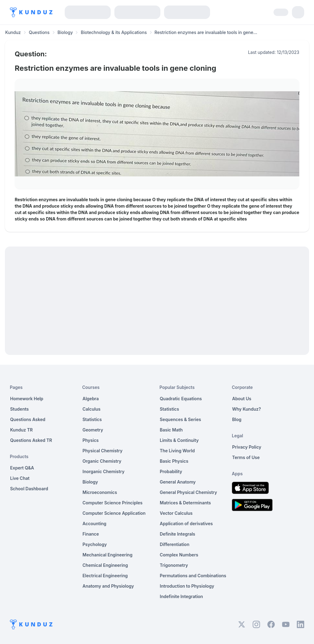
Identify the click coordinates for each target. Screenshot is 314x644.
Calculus (92, 409)
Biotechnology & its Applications (114, 32)
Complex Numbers (179, 555)
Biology (65, 32)
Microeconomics (100, 492)
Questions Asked (28, 419)
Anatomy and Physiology (108, 586)
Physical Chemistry (103, 451)
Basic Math (171, 430)
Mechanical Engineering (107, 555)
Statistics (92, 419)
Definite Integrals (178, 534)
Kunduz (13, 32)
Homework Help (27, 399)
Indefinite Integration (181, 596)
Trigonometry (174, 565)
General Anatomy (178, 482)
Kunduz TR (21, 430)
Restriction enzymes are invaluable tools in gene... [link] (206, 32)
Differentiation (174, 544)
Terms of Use (246, 457)
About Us (242, 399)
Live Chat (20, 478)
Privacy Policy (247, 447)
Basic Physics (174, 461)
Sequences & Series (180, 419)
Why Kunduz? (247, 409)
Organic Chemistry (102, 461)
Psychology (95, 544)
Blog (237, 419)
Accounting (94, 523)
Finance (91, 534)
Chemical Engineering (105, 565)
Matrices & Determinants (185, 503)
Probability (171, 471)
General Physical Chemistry (188, 492)
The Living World (177, 451)
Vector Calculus (176, 513)
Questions (39, 32)
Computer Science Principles (113, 503)
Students (19, 409)
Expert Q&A (22, 468)
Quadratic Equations (181, 399)
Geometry (93, 430)
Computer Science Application (114, 513)
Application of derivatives (186, 523)
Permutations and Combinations (193, 576)
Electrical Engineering (105, 576)
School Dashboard (29, 489)
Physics (91, 440)
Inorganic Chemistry (103, 471)
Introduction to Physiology (187, 586)
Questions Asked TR (31, 440)
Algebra (91, 399)
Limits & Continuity (179, 440)
